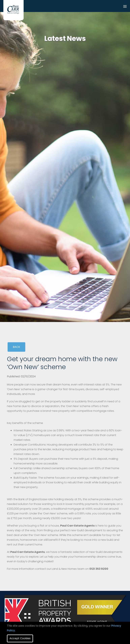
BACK (16, 347)
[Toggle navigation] (125, 7)
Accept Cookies (20, 638)
